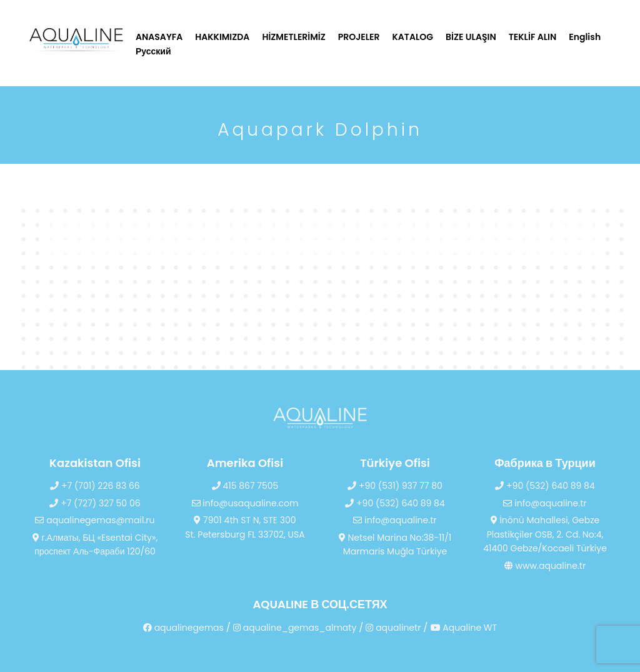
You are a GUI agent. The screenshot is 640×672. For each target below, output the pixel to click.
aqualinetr (393, 628)
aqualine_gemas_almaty (295, 628)
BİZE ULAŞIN (471, 37)
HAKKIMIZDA (222, 37)
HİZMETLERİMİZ (293, 37)
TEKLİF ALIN (533, 37)
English (585, 37)
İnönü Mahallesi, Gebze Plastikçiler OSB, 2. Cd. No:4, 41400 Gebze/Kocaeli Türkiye (545, 534)
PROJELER (359, 37)
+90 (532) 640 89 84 (395, 503)
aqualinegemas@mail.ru (95, 520)
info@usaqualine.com (245, 503)
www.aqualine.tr (545, 566)
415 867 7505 (245, 486)
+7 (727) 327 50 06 (95, 503)
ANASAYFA (159, 37)
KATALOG (413, 37)
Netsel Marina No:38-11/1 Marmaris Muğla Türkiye (395, 545)
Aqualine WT (464, 628)
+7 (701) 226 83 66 (95, 486)
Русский (153, 51)
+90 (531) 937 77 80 (395, 486)
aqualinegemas (183, 628)
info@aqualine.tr (395, 520)
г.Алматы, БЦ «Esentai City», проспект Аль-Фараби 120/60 (95, 545)
